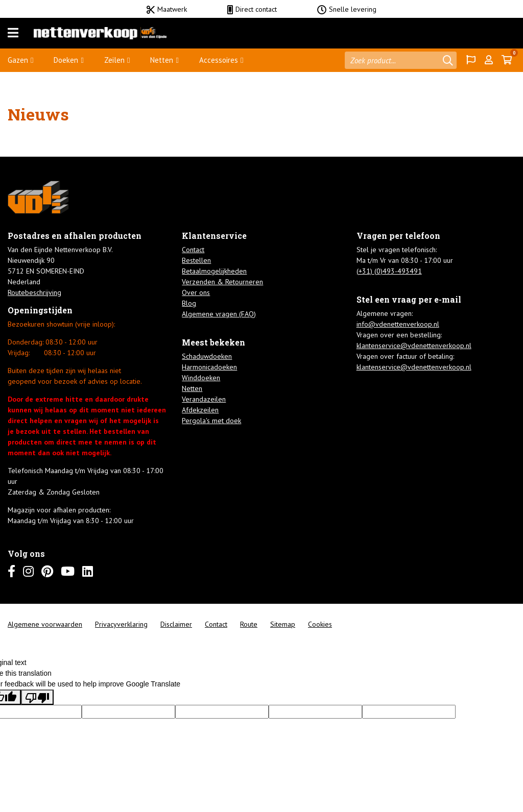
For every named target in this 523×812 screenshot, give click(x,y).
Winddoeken (201, 378)
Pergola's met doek (211, 421)
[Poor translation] (37, 697)
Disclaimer (176, 624)
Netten (162, 60)
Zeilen (114, 60)
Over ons (196, 292)
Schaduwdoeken (207, 356)
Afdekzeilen (200, 410)
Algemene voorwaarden (45, 624)
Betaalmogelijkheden (214, 271)
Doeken (66, 60)
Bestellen (196, 260)
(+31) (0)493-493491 (389, 271)
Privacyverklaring (121, 624)
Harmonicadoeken (209, 367)
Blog (189, 303)
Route (249, 624)
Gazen (18, 60)
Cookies (320, 624)
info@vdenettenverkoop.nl (398, 324)
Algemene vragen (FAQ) (219, 314)
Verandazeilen (204, 399)
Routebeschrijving (34, 292)
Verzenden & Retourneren (222, 282)
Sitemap (283, 624)
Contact (193, 250)
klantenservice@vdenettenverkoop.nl (414, 346)
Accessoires (219, 60)
